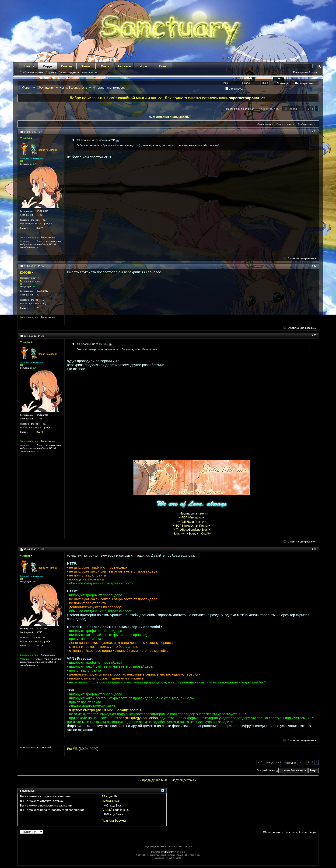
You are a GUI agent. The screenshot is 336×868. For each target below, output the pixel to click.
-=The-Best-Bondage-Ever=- (192, 530)
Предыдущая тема (155, 780)
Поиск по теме (284, 124)
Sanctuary (291, 832)
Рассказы (124, 66)
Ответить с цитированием (300, 258)
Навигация (88, 72)
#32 (314, 266)
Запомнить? (234, 89)
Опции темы (264, 124)
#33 (314, 335)
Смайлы (107, 801)
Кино (162, 66)
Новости (28, 66)
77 (38, 308)
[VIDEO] (107, 810)
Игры (143, 66)
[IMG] (105, 805)
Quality (206, 533)
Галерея (67, 66)
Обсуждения (46, 87)
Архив (303, 832)
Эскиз (193, 533)
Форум (48, 66)
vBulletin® (169, 852)
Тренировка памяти (194, 513)
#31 (314, 131)
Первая (290, 109)
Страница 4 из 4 (271, 108)
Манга (105, 66)
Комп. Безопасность (74, 87)
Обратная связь (273, 832)
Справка (51, 72)
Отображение (305, 124)
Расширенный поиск (305, 72)
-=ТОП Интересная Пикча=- (192, 526)
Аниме (86, 66)
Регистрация (304, 83)
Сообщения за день (32, 72)
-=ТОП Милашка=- (192, 517)
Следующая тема (182, 780)
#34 (314, 549)
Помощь (282, 83)
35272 (40, 228)
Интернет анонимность (172, 117)
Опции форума (67, 72)
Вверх (313, 770)
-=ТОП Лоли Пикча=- (192, 522)
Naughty (179, 533)
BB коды (107, 796)
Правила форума (114, 821)
